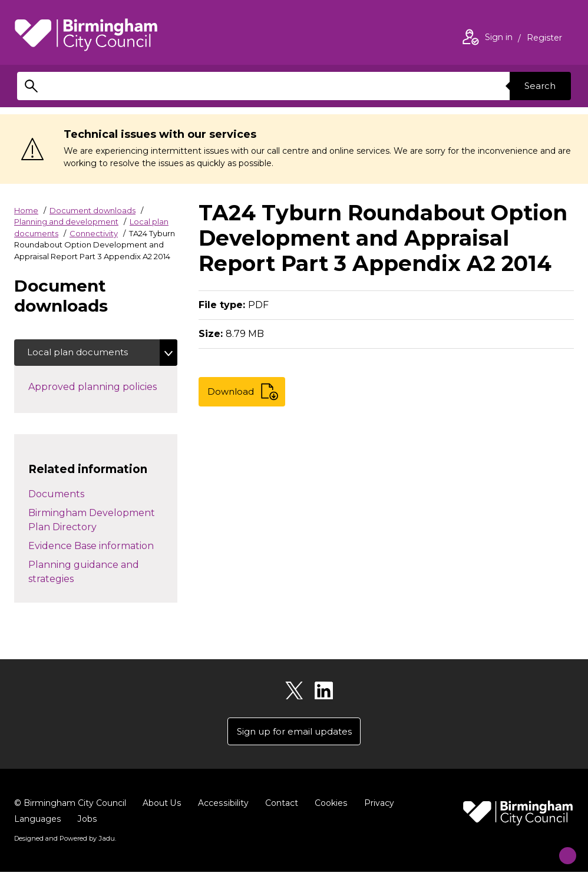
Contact (280, 808)
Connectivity (94, 233)
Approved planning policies (103, 388)
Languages (37, 824)
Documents (56, 496)
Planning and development (66, 222)
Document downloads (93, 210)
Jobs (87, 824)
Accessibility (222, 808)
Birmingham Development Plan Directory (92, 522)
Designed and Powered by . (64, 843)
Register (544, 39)
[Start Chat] (560, 848)
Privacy (377, 808)
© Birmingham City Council (70, 808)
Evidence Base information (91, 548)
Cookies (329, 808)
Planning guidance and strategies (84, 573)
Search (538, 86)
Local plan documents (81, 353)
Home (26, 210)
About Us (162, 808)
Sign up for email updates (294, 735)
